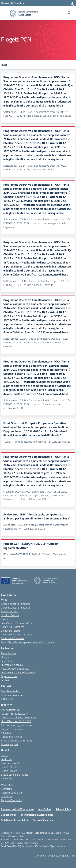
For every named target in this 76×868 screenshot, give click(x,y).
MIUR (4, 600)
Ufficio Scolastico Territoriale (16, 608)
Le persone (7, 661)
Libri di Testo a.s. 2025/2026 (16, 721)
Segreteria (6, 789)
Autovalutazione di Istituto (15, 669)
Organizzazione (9, 676)
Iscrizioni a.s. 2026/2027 (14, 714)
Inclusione (6, 796)
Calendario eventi (10, 763)
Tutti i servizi (7, 699)
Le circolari (7, 759)
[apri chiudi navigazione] (4, 13)
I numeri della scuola (12, 665)
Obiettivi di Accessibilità (14, 820)
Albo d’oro (6, 733)
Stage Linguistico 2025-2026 (17, 740)
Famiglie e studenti (11, 691)
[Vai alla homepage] (13, 13)
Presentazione (9, 653)
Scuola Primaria (9, 771)
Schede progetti (9, 744)
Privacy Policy (63, 809)
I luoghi (5, 657)
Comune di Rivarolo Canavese (17, 634)
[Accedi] (72, 3)
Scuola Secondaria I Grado (15, 775)
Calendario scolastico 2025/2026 (19, 717)
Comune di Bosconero (12, 627)
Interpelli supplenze (11, 793)
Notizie (5, 755)
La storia (6, 680)
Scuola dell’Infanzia (11, 767)
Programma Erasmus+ (13, 729)
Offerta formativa (10, 710)
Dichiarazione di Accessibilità (37, 815)
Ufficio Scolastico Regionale (15, 604)
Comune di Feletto (11, 631)
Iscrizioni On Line (10, 615)
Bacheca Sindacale (43, 820)
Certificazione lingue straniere (17, 725)
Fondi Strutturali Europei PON (17, 623)
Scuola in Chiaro (9, 611)
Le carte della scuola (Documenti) (19, 672)
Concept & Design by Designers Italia (55, 856)
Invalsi (4, 619)
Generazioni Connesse (13, 638)
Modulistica (7, 785)
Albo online (7, 778)
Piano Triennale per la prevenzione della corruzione (28, 642)
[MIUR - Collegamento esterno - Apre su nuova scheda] (13, 3)
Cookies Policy (9, 815)
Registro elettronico (11, 737)
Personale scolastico (12, 695)
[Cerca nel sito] (69, 13)
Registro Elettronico (11, 800)
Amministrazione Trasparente (17, 809)
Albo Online (45, 809)
